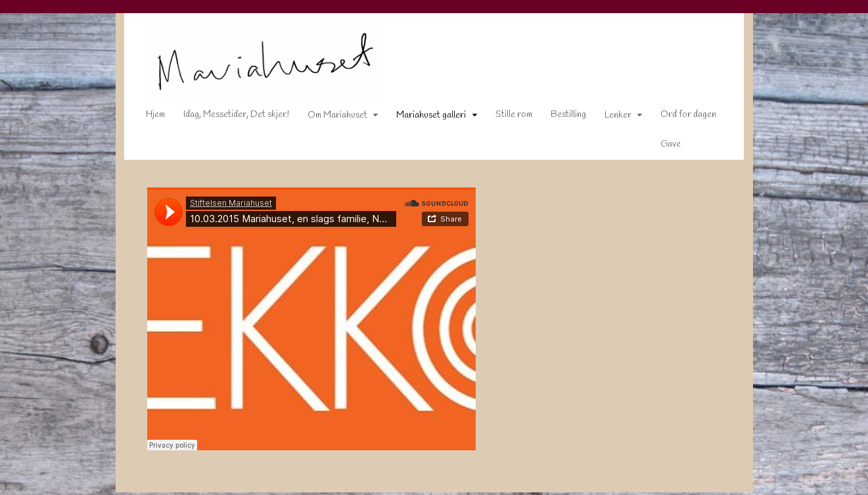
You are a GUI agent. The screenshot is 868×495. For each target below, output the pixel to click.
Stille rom (505, 117)
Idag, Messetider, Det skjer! (228, 117)
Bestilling (560, 117)
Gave (662, 147)
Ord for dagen (680, 117)
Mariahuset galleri (423, 118)
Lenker (609, 118)
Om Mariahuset (329, 118)
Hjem (147, 117)
